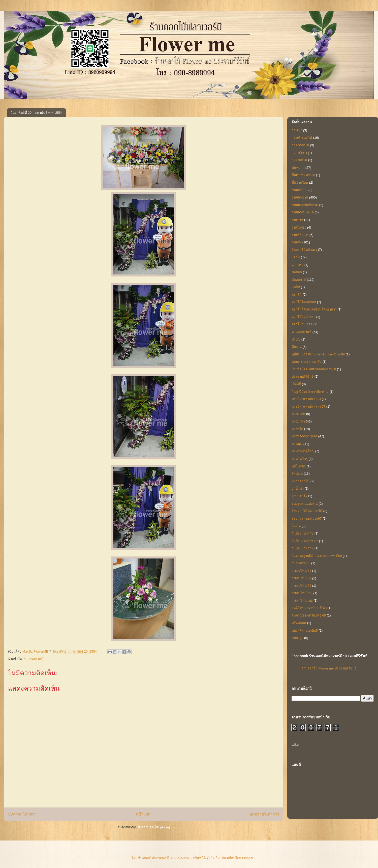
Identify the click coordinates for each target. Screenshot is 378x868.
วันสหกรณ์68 (301, 563)
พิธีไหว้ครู (299, 466)
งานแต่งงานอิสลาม (305, 205)
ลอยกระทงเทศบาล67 (307, 519)
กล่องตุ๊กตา (299, 153)
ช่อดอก (297, 272)
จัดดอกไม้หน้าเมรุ (304, 250)
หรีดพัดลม (299, 623)
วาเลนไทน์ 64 (301, 586)
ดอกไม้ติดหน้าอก (304, 302)
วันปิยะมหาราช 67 (305, 541)
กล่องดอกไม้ (300, 145)
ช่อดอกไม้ (299, 280)
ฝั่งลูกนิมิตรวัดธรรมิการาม (310, 392)
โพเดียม (297, 474)
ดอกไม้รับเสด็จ (302, 324)
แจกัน (296, 257)
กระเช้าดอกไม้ (302, 138)
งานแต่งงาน (300, 197)
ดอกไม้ (297, 295)
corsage (297, 638)
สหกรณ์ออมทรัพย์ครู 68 (309, 615)
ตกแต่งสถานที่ (33, 659)
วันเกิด (296, 526)
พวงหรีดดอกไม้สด (304, 436)
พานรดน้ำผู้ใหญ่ (303, 451)
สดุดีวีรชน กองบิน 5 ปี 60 (309, 608)
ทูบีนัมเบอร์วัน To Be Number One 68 (318, 354)
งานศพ (296, 242)
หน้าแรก (143, 814)
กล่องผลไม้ (299, 160)
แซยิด (296, 287)
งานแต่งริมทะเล (303, 212)
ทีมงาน (297, 347)
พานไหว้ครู (300, 459)
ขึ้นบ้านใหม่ (300, 183)
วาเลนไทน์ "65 (302, 593)
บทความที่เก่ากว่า (264, 814)
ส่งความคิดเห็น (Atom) (154, 827)
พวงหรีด (297, 429)
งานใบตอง (299, 227)
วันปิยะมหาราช (303, 533)
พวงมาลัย (298, 414)
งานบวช (297, 220)
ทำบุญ (296, 339)
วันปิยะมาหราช (303, 548)
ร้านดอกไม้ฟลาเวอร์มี (307, 511)
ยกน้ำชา (298, 488)
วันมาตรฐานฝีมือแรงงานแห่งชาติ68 (317, 556)
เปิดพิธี (296, 384)
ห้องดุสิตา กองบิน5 (305, 631)
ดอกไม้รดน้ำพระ (303, 317)
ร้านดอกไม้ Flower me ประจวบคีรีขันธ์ (329, 668)
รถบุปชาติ (298, 496)
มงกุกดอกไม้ (301, 481)
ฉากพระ (297, 265)
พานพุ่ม (297, 444)
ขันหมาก (298, 168)
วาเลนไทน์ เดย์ (302, 600)
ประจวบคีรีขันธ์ (303, 376)
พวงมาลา (298, 421)
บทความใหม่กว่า (22, 814)
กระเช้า (297, 130)
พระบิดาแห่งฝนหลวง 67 (308, 407)
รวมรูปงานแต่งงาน (305, 504)
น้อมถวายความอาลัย (307, 362)
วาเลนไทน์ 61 (301, 571)
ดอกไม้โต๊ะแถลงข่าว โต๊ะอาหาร (314, 309)
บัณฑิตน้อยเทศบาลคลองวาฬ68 (314, 369)
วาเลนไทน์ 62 (301, 578)
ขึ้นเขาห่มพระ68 (303, 175)
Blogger (248, 858)
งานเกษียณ (300, 190)
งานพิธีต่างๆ (300, 235)
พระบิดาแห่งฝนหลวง (306, 399)
